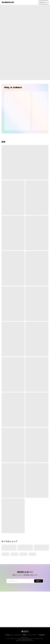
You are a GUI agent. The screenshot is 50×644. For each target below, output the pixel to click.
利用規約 (25, 635)
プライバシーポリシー (33, 635)
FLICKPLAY (8, 2)
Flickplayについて (9, 635)
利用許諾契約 (42, 635)
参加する (39, 581)
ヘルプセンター (18, 635)
